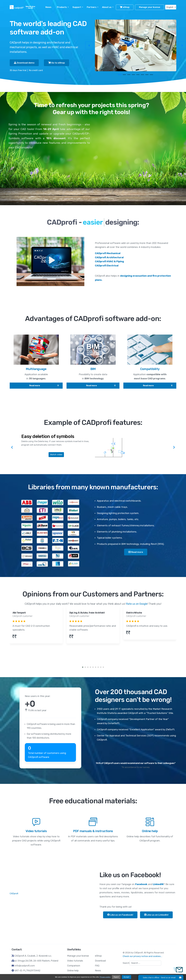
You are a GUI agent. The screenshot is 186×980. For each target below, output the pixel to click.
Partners (92, 7)
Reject (116, 977)
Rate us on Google (137, 604)
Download (100, 961)
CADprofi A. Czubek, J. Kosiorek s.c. (33, 956)
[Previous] (12, 446)
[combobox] (145, 963)
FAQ (97, 966)
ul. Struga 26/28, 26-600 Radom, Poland (36, 961)
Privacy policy (105, 977)
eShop (125, 7)
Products (62, 7)
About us (107, 7)
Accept (126, 977)
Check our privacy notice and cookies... (142, 956)
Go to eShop (57, 63)
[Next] (174, 446)
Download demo (24, 63)
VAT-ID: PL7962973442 (27, 971)
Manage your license (150, 7)
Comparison (74, 966)
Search (126, 963)
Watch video (56, 455)
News (48, 7)
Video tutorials (75, 961)
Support (77, 7)
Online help (73, 971)
